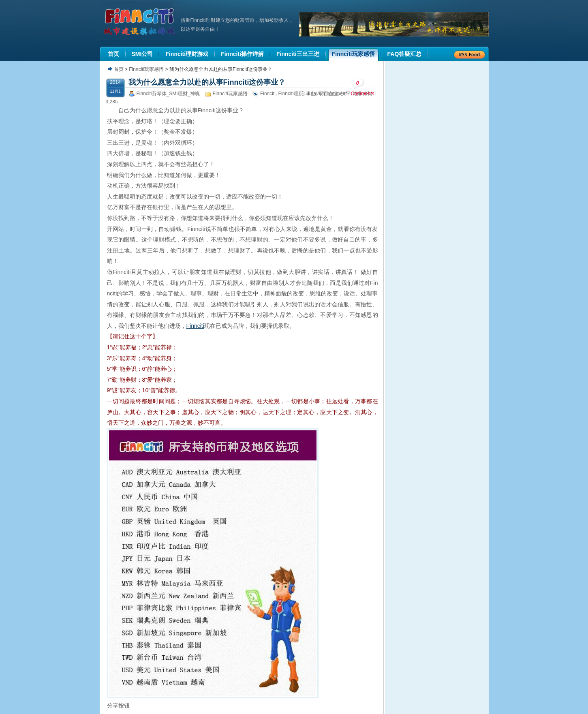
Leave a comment (327, 94)
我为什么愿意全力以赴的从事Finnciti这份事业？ (207, 82)
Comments (363, 87)
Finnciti (268, 94)
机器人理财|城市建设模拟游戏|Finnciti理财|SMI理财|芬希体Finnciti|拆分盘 (140, 22)
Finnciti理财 (291, 94)
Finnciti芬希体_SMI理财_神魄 (168, 94)
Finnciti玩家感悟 (146, 69)
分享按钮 (118, 705)
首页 (119, 69)
